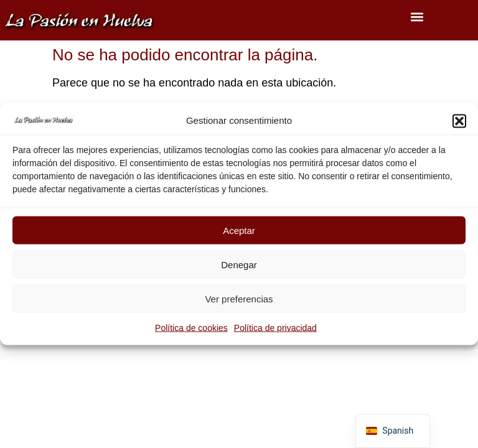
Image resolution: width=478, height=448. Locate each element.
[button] (459, 121)
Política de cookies (191, 328)
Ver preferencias (239, 298)
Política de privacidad (275, 328)
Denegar (239, 264)
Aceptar (239, 230)
